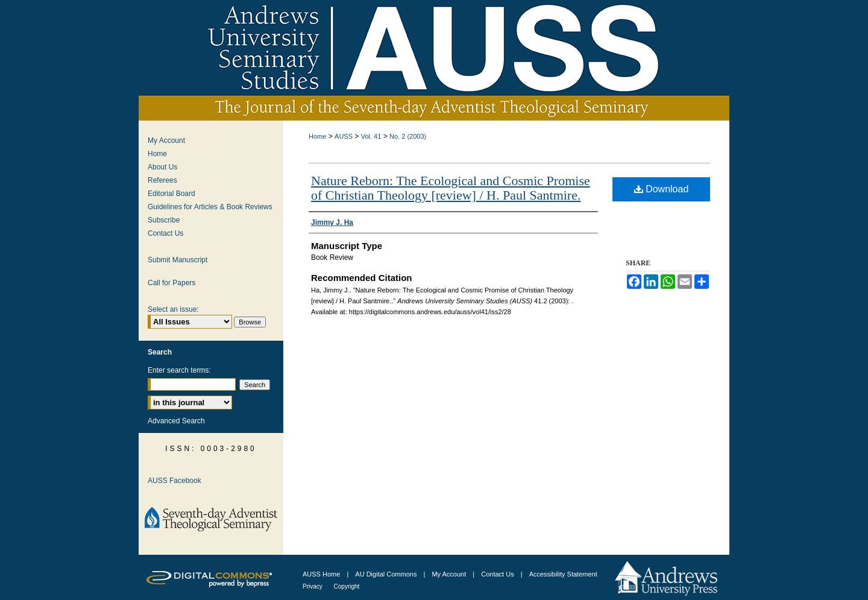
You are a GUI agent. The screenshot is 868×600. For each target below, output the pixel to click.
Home (317, 136)
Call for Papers (171, 283)
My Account (166, 141)
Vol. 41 (371, 136)
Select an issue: (173, 309)
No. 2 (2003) (408, 136)
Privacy (313, 586)
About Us (162, 167)
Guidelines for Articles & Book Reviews (210, 207)
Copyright (347, 586)
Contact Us (165, 233)
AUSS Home (321, 574)
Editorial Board (171, 194)
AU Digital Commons (387, 574)
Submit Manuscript (178, 260)
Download (662, 189)
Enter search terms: (179, 370)
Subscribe (164, 220)
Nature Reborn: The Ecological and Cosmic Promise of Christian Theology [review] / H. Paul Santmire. (451, 188)
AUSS (344, 136)
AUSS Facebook (175, 481)
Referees (162, 180)
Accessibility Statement (563, 574)
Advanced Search (176, 421)
